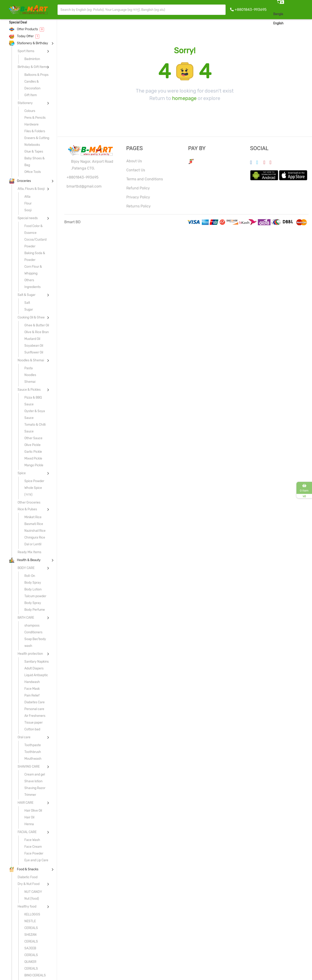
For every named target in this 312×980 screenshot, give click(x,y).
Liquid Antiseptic (36, 675)
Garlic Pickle (33, 452)
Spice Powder (34, 481)
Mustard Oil (32, 339)
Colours (30, 111)
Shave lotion (33, 781)
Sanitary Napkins (37, 662)
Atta (27, 197)
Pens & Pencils (35, 118)
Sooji (28, 210)
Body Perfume (35, 610)
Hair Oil (29, 817)
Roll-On (30, 576)
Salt (27, 303)
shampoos (32, 626)
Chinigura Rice (35, 538)
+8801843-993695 (251, 10)
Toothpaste (33, 745)
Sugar (29, 310)
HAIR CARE (25, 803)
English (278, 23)
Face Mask (32, 689)
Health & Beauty (25, 560)
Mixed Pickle (33, 459)
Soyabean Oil (34, 346)
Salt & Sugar (27, 295)
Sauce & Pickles (29, 390)
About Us (134, 161)
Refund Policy (138, 188)
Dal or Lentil (33, 544)
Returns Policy (139, 206)
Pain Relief (32, 696)
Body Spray (33, 583)
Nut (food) (32, 899)
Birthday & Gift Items (33, 67)
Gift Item (31, 95)
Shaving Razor (35, 788)
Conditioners (33, 632)
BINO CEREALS (35, 975)
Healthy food (27, 907)
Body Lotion (33, 589)
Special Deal (18, 22)
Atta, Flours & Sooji (31, 189)
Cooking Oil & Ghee (31, 317)
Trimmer (30, 795)
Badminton (32, 59)
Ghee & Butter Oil (37, 325)
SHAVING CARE (29, 767)
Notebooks (32, 145)
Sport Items (26, 51)
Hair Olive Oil (33, 811)
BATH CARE (26, 618)
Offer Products (27, 29)
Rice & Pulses (27, 509)
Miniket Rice (33, 517)
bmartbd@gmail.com (84, 186)
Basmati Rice (34, 524)
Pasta (29, 368)
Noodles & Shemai (31, 360)
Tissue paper (34, 723)
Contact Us (136, 170)
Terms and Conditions (145, 179)
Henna (29, 824)
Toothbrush (33, 752)
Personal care (34, 709)
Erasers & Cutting (37, 138)
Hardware (31, 124)
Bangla (278, 14)
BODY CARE (26, 568)
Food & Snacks (24, 869)
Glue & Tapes (34, 152)
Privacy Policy (138, 197)
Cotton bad (32, 729)
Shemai (30, 382)
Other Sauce (33, 438)
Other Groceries (29, 503)
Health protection (30, 654)
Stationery (25, 103)
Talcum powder (35, 596)
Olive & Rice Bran (37, 332)
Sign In (302, 23)
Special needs (28, 218)
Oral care (24, 737)
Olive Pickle (32, 445)
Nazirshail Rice (35, 531)
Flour (28, 203)
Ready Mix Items (29, 552)
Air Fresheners (35, 716)
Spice (22, 473)
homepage (184, 98)
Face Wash (32, 840)
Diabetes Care (35, 702)
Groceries (20, 181)
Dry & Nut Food (29, 884)
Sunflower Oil (34, 352)
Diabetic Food (28, 877)
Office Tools (33, 172)
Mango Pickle (34, 465)
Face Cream (33, 847)
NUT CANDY (33, 892)
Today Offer (24, 36)
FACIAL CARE (27, 832)
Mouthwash (33, 759)
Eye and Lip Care (36, 860)
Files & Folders (35, 131)
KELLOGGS (32, 914)
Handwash (32, 682)
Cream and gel (35, 774)
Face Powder (34, 853)
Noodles (30, 375)
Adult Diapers (34, 668)
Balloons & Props (36, 75)
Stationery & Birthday (29, 43)
